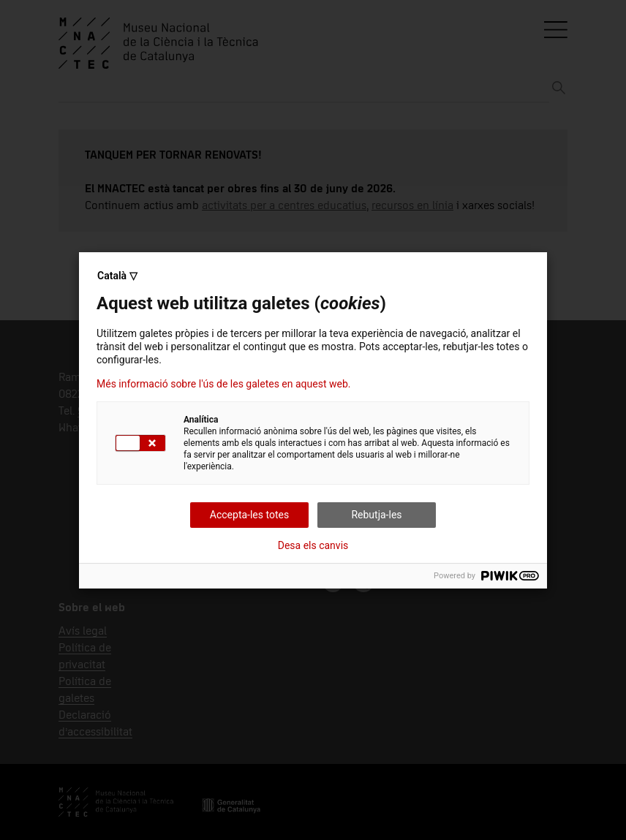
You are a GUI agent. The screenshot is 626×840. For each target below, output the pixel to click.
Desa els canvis (313, 545)
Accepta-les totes (249, 515)
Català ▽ (117, 276)
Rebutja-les (376, 515)
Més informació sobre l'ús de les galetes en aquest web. (223, 384)
